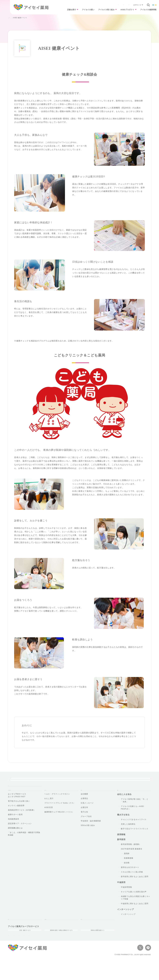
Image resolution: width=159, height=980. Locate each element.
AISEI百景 (49, 817)
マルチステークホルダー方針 (86, 955)
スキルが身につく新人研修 (132, 882)
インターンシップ (128, 924)
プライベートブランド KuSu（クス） (60, 813)
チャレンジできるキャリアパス (134, 829)
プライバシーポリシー (17, 955)
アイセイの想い (80, 10)
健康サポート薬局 (15, 824)
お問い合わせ (96, 5)
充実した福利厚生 (128, 834)
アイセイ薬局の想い (59, 781)
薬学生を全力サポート (130, 877)
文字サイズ (109, 5)
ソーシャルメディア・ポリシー (43, 955)
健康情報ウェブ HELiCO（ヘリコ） (59, 822)
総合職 (127, 873)
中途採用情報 (126, 897)
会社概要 (84, 804)
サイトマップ (107, 955)
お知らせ (69, 5)
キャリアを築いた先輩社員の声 (134, 902)
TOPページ (13, 791)
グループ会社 (86, 826)
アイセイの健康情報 (147, 10)
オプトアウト (65, 955)
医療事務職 (129, 868)
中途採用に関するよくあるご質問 (135, 913)
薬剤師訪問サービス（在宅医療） (22, 820)
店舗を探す (61, 10)
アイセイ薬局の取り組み (22, 18)
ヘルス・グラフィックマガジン (57, 804)
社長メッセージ (87, 813)
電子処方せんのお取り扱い (19, 811)
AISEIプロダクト (124, 10)
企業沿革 (84, 817)
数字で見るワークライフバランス (135, 839)
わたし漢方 (49, 808)
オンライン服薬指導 (16, 815)
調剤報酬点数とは (15, 838)
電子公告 (84, 822)
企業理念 (84, 808)
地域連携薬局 (13, 829)
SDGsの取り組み (88, 835)
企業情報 (130, 5)
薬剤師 (127, 863)
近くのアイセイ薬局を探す (22, 781)
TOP (10, 18)
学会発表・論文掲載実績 (91, 831)
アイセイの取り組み (100, 10)
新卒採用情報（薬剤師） (131, 854)
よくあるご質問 (82, 5)
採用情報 (146, 5)
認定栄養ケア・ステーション (20, 833)
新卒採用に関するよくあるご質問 (135, 886)
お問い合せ (86, 930)
